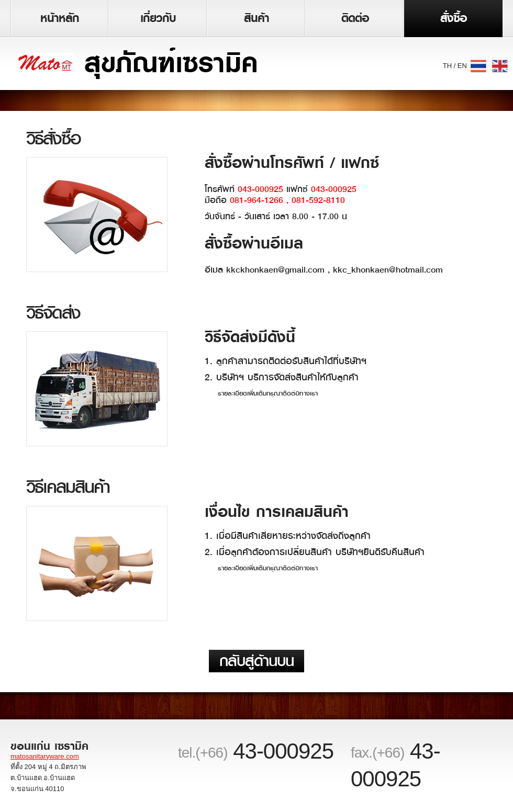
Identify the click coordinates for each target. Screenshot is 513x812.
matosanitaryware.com (45, 756)
